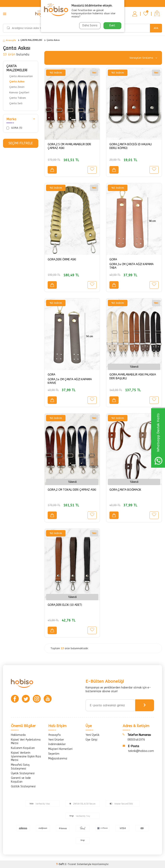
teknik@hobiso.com (141, 751)
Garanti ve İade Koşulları (21, 780)
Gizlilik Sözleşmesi (23, 786)
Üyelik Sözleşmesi (23, 773)
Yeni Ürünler (56, 740)
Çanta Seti (16, 103)
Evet (112, 25)
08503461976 (136, 740)
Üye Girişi (91, 740)
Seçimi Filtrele (21, 143)
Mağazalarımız (58, 759)
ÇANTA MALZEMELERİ (31, 40)
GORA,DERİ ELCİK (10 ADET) (65, 605)
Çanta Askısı (53, 40)
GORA (113, 260)
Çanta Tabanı (18, 98)
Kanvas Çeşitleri (19, 92)
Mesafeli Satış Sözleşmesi (20, 767)
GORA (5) (14, 128)
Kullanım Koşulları (23, 748)
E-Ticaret (71, 864)
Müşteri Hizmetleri (60, 749)
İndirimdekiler (57, 744)
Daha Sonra (90, 25)
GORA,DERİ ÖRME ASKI (62, 260)
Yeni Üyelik (93, 735)
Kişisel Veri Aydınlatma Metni (26, 742)
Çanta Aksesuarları (21, 76)
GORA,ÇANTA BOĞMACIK (125, 490)
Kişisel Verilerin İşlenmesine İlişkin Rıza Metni (26, 757)
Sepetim (54, 754)
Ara (156, 28)
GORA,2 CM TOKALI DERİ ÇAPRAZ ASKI (72, 490)
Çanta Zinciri (17, 87)
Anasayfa (9, 40)
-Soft (61, 864)
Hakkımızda (18, 735)
